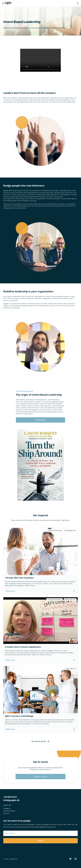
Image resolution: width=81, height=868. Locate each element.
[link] (40, 591)
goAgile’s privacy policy (48, 827)
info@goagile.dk (11, 800)
